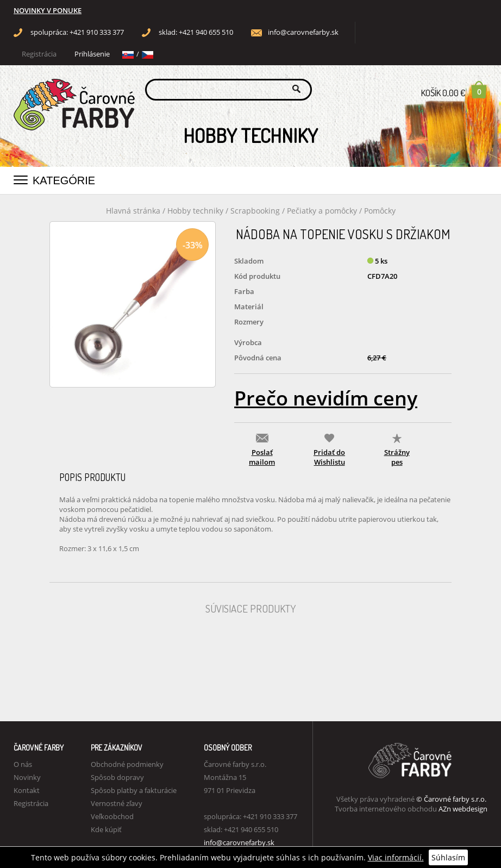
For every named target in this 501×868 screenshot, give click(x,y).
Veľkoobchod (112, 816)
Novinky (27, 777)
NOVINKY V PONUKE (48, 11)
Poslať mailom (262, 457)
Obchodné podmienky (127, 764)
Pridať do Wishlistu (329, 457)
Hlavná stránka (133, 211)
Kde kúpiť (106, 829)
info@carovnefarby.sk (303, 32)
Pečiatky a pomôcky (323, 211)
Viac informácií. (396, 857)
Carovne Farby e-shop (73, 89)
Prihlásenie (92, 54)
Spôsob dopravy (117, 777)
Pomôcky (380, 211)
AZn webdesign (463, 809)
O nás (23, 764)
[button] (21, 178)
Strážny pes (397, 457)
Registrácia (39, 54)
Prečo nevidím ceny (326, 398)
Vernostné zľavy (117, 803)
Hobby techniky (196, 211)
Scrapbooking (255, 211)
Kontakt (27, 790)
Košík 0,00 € (454, 90)
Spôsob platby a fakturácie (134, 790)
